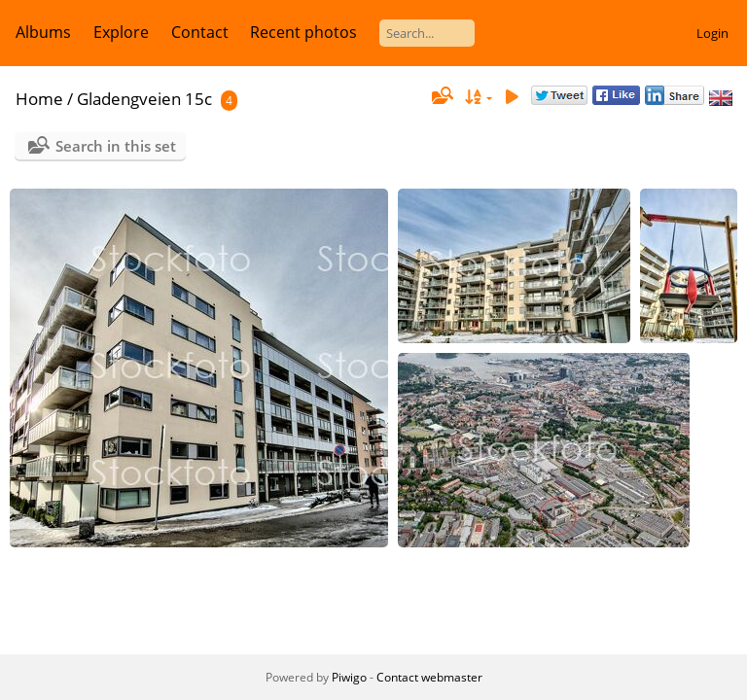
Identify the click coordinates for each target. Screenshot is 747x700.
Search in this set (116, 146)
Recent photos (303, 32)
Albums (43, 32)
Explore (121, 32)
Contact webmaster (429, 677)
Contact (200, 32)
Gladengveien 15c (144, 99)
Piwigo (349, 677)
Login (712, 33)
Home (39, 99)
